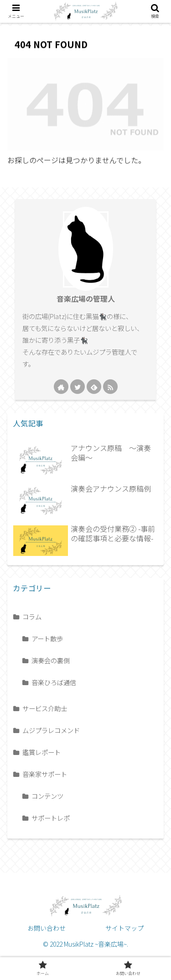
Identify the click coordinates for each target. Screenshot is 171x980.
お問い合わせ (47, 928)
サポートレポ (51, 818)
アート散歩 (47, 638)
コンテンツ (47, 796)
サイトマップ (124, 928)
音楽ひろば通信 (54, 682)
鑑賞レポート (41, 752)
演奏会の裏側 (51, 660)
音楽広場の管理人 (86, 299)
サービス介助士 (45, 708)
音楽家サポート (45, 774)
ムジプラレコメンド (51, 730)
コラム (32, 616)
